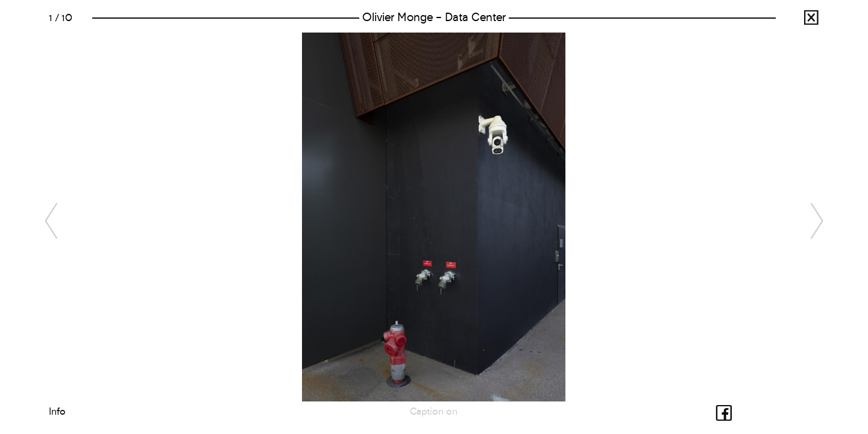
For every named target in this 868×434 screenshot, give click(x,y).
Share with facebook (715, 411)
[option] (434, 217)
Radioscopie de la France (802, 21)
